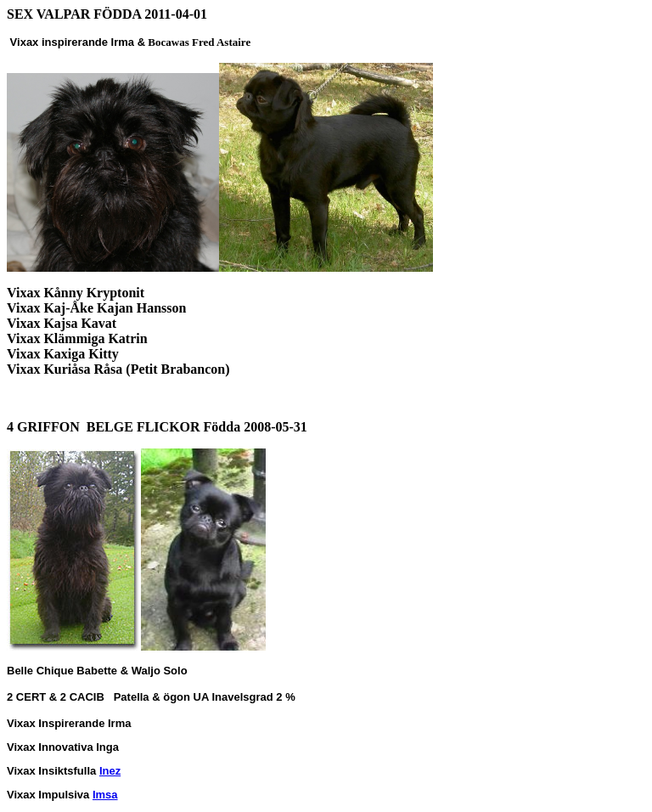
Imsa (105, 795)
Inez (110, 771)
